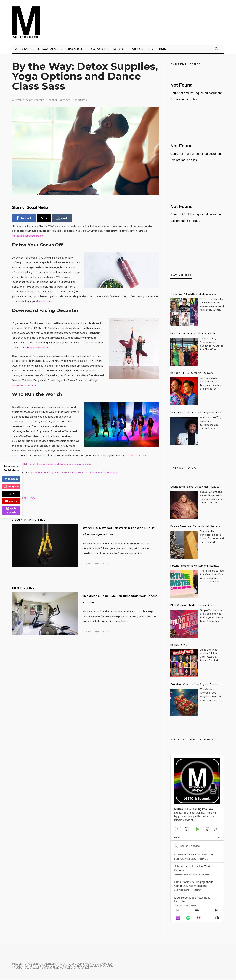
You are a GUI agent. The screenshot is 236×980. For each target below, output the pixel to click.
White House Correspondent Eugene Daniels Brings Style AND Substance (196, 415)
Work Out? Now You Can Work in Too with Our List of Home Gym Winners (119, 535)
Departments (49, 51)
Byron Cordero (35, 102)
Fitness (82, 102)
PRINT (163, 51)
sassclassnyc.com (136, 458)
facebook (24, 220)
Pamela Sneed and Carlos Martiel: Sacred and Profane (197, 529)
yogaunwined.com (39, 350)
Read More (102, 570)
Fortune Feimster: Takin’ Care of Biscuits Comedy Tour (193, 568)
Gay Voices (99, 51)
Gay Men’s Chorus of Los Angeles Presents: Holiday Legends (196, 687)
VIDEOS (138, 51)
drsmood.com (44, 303)
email (62, 220)
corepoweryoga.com (24, 387)
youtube (11, 501)
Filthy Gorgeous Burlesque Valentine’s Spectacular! (192, 608)
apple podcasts (11, 510)
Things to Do (75, 51)
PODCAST (120, 51)
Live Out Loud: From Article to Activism (193, 336)
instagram (11, 486)
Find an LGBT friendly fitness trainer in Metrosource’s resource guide (52, 466)
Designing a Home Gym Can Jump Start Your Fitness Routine (116, 607)
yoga (33, 500)
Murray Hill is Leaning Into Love (194, 856)
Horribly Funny (179, 647)
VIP (151, 51)
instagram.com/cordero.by (27, 238)
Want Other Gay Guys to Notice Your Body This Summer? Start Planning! (76, 475)
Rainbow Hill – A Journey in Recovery (192, 375)
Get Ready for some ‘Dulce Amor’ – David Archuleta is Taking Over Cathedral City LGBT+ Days (197, 489)
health (23, 500)
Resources (24, 51)
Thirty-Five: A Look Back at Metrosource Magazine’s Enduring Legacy (194, 297)
